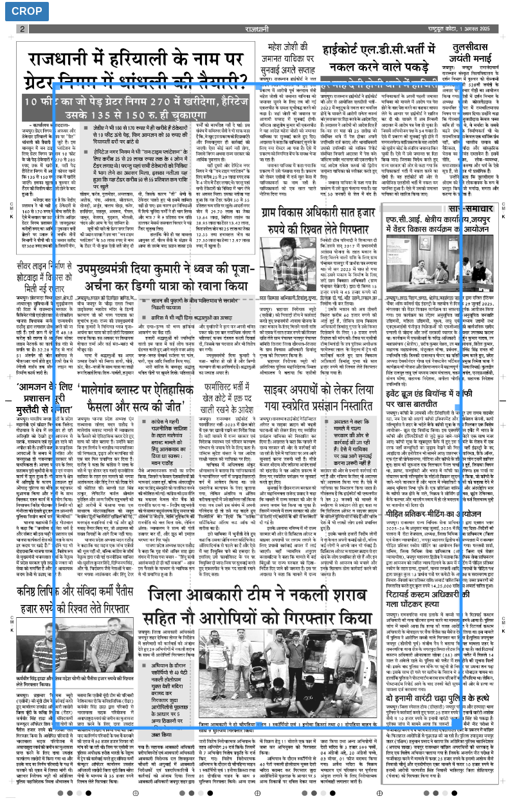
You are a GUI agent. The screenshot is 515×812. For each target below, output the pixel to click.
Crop (27, 11)
